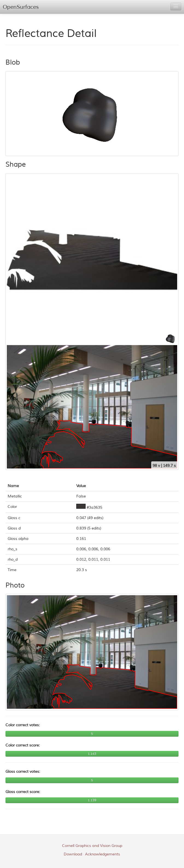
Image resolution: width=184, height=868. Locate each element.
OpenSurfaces (21, 7)
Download (73, 854)
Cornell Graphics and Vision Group (92, 846)
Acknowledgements (103, 854)
